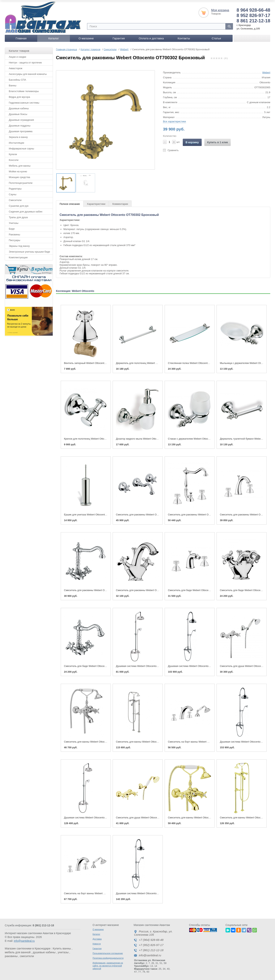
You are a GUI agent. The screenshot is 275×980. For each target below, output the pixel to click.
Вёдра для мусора (19, 96)
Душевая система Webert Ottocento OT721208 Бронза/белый (151, 893)
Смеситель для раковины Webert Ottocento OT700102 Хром (150, 590)
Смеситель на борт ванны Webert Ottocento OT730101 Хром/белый (207, 741)
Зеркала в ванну (18, 136)
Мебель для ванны (20, 165)
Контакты (184, 38)
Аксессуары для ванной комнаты (28, 73)
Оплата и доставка (151, 38)
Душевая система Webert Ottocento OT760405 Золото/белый (99, 817)
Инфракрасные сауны (21, 148)
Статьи (216, 38)
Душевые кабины (19, 108)
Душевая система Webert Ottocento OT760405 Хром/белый (150, 665)
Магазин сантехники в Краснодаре (28, 948)
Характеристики (96, 203)
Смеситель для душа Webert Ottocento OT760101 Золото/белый (153, 817)
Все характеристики (174, 121)
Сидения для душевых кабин (26, 211)
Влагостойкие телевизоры (24, 90)
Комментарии (120, 203)
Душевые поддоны (20, 125)
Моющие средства (19, 176)
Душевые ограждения (21, 119)
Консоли (14, 159)
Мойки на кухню (18, 171)
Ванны (13, 85)
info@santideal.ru (24, 940)
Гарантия (119, 38)
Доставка (97, 938)
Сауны (13, 194)
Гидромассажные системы (24, 102)
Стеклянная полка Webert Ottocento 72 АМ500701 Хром (200, 362)
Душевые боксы (18, 113)
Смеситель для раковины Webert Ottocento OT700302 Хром (98, 590)
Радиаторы (15, 188)
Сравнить (173, 149)
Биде (12, 228)
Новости (97, 943)
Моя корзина (220, 9)
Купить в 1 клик (218, 142)
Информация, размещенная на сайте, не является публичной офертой (108, 965)
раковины (11, 955)
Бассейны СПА (17, 79)
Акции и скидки (17, 56)
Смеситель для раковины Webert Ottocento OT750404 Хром (150, 514)
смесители (27, 955)
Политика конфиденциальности (108, 957)
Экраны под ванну (19, 245)
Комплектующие (18, 257)
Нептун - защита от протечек (25, 62)
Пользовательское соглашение (108, 952)
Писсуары (15, 239)
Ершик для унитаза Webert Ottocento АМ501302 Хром (95, 514)
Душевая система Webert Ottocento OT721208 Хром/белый (202, 665)
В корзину (192, 142)
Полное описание (70, 203)
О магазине (86, 38)
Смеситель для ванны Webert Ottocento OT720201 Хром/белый (100, 741)
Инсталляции (16, 142)
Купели (13, 153)
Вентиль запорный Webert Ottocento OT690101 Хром (94, 362)
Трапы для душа (18, 217)
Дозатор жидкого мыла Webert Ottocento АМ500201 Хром (149, 438)
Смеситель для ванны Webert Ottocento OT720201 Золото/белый (205, 817)
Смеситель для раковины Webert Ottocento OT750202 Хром (202, 514)
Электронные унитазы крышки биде (29, 251)
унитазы (63, 951)
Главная (21, 38)
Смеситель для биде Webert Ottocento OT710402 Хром (96, 665)
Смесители (15, 199)
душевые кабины (44, 951)
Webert (266, 72)
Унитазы (14, 222)
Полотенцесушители (21, 182)
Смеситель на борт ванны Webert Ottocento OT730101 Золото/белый (104, 893)
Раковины (14, 234)
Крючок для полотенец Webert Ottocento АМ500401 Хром (97, 438)
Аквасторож (16, 68)
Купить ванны (62, 948)
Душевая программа (21, 131)
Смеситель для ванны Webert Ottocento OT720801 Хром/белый (152, 741)
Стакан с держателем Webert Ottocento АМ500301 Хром (200, 438)
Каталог (54, 38)
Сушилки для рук (19, 205)
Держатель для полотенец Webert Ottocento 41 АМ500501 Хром (153, 362)
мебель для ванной (18, 951)
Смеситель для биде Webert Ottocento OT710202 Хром (199, 590)
